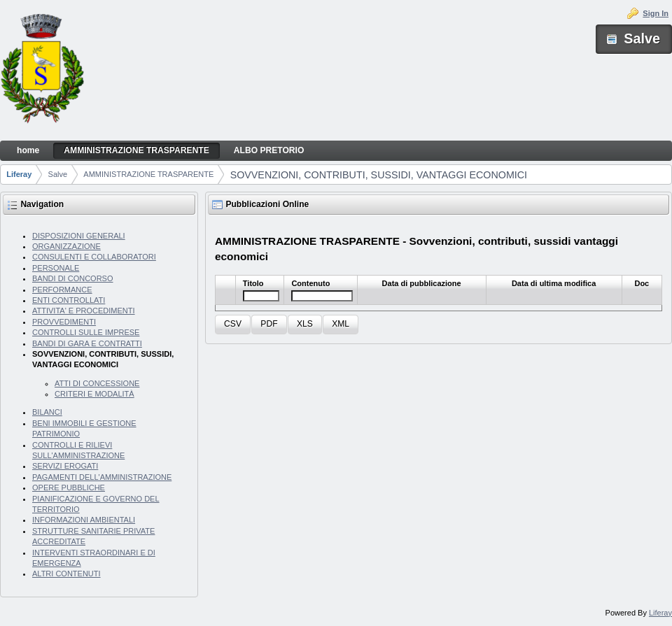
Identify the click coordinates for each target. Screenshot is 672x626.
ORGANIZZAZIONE (66, 246)
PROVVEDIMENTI (64, 322)
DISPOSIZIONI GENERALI (79, 236)
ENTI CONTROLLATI (69, 300)
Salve (58, 174)
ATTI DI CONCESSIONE (97, 383)
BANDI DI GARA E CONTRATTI (87, 343)
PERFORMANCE (62, 290)
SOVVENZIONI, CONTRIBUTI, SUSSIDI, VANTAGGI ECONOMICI (379, 175)
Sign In (656, 13)
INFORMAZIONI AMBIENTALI (84, 520)
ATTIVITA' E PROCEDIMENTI (84, 311)
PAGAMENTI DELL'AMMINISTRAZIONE (102, 477)
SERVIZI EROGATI (65, 466)
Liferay (19, 174)
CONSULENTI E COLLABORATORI (94, 257)
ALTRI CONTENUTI (66, 574)
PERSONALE (56, 268)
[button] (233, 325)
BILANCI (47, 412)
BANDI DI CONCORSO (73, 278)
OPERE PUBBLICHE (69, 488)
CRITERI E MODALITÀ (94, 394)
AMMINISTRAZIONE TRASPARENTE (148, 174)
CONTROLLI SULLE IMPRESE (86, 332)
